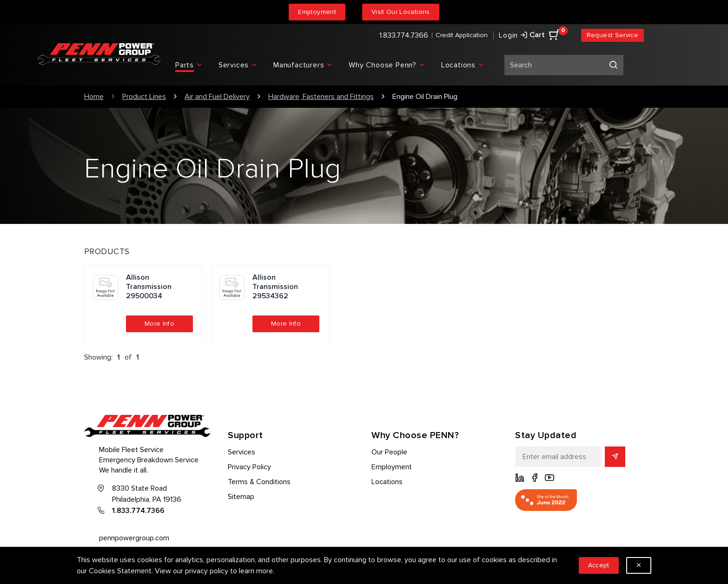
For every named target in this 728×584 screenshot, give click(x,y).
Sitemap (241, 497)
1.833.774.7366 (404, 35)
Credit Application (462, 35)
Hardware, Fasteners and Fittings (321, 97)
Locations (387, 482)
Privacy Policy (249, 467)
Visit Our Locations (401, 12)
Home (94, 97)
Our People (389, 452)
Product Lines (144, 97)
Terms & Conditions (259, 482)
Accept (599, 565)
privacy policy (207, 571)
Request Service (612, 35)
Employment (317, 12)
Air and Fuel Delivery (217, 97)
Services (242, 452)
